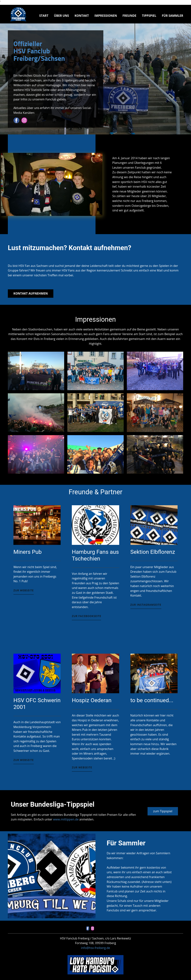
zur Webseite (24, 760)
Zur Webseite (24, 590)
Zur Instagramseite (146, 605)
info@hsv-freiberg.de (95, 948)
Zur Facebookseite (86, 616)
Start (44, 16)
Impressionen (106, 16)
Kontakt (82, 16)
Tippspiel (149, 16)
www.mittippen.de (66, 819)
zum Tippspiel (163, 811)
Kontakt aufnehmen (31, 293)
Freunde (129, 16)
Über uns (61, 16)
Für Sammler (173, 16)
